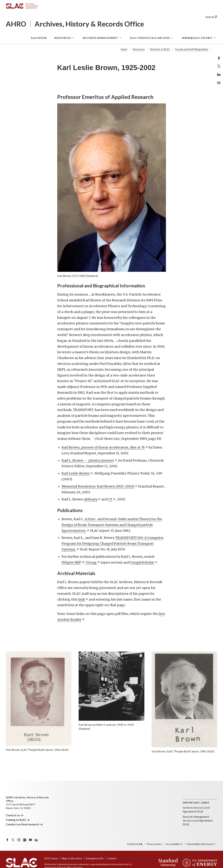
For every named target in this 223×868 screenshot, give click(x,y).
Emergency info (95, 858)
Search (211, 17)
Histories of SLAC (160, 49)
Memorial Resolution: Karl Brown (100, 486)
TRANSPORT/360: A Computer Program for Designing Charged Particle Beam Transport (113, 544)
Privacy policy (154, 844)
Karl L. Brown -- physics (89, 460)
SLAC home (51, 858)
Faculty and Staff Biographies (192, 49)
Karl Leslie (77, 473)
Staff (135, 844)
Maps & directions (72, 858)
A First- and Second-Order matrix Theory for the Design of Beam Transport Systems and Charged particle (112, 525)
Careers (112, 858)
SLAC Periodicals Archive (150, 38)
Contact (14, 815)
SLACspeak (39, 38)
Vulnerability (201, 844)
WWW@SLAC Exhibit (197, 38)
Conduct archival (24, 824)
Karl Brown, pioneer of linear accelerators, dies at (105, 447)
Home (124, 49)
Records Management (100, 38)
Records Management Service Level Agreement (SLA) (198, 820)
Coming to (18, 820)
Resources (63, 38)
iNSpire (73, 562)
